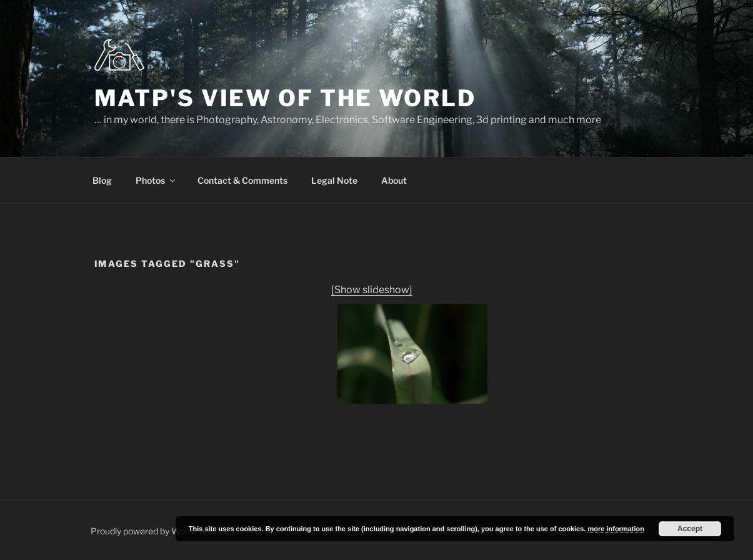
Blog (102, 180)
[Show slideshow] (372, 290)
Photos (156, 180)
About (394, 180)
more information (616, 529)
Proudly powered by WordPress (153, 531)
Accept (690, 529)
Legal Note (334, 180)
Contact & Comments (242, 180)
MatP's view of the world (285, 98)
